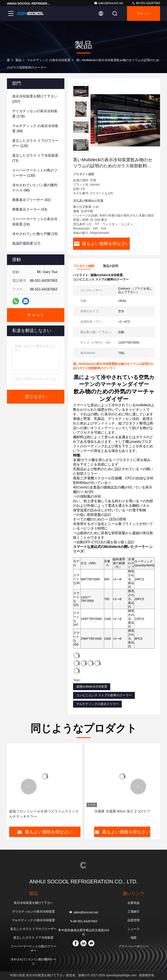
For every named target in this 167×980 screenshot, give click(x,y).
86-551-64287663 (146, 3)
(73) (35, 158)
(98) (35, 188)
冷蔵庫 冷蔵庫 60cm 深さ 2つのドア (122, 811)
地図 (134, 938)
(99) (35, 128)
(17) (26, 243)
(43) (30, 209)
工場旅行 (134, 911)
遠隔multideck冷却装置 (92, 686)
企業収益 (134, 903)
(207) (35, 99)
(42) (31, 200)
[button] (29, 787)
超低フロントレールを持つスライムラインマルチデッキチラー (44, 814)
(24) (35, 222)
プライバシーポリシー (134, 946)
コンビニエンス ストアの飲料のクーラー (104, 695)
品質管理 (134, 920)
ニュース (134, 929)
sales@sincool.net (109, 3)
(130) (35, 173)
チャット (144, 13)
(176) (35, 114)
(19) (35, 234)
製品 (18, 60)
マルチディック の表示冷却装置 (49, 60)
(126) (35, 143)
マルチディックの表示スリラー (97, 704)
